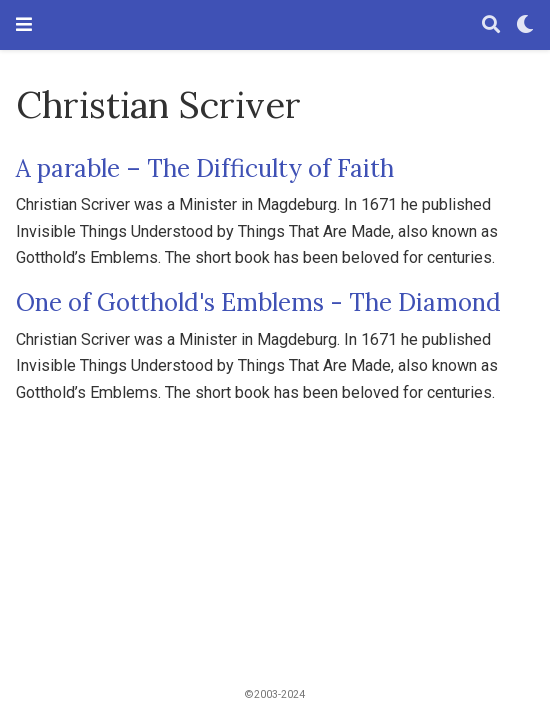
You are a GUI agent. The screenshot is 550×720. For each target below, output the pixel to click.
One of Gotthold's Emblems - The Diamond (258, 302)
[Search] (491, 25)
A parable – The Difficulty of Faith (205, 168)
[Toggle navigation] (24, 24)
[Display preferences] (525, 25)
